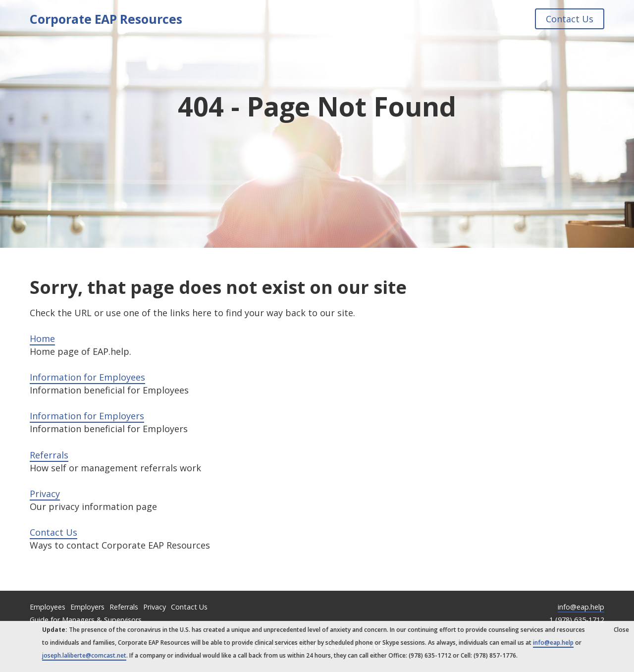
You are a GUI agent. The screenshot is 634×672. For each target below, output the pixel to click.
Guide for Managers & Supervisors (86, 620)
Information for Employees (87, 377)
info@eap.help (581, 607)
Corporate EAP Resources (106, 19)
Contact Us (570, 19)
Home (42, 338)
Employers (87, 607)
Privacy (45, 494)
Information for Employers (87, 416)
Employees (48, 607)
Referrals (49, 455)
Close (621, 630)
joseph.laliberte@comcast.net (84, 655)
